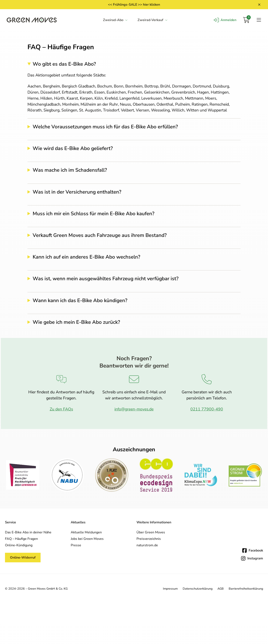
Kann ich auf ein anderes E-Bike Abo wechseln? (86, 257)
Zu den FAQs (61, 409)
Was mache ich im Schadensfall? (70, 170)
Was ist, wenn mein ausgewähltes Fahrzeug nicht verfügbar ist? (106, 279)
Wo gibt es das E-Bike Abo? (64, 64)
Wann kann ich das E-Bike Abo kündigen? (80, 301)
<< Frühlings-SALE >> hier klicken (134, 5)
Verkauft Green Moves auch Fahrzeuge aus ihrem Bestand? (100, 235)
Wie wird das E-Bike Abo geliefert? (73, 148)
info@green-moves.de (134, 409)
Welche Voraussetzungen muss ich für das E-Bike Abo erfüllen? (105, 127)
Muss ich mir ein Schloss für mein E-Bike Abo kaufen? (94, 214)
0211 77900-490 (207, 409)
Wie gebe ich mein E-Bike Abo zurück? (76, 322)
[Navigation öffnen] (259, 20)
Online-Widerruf (23, 558)
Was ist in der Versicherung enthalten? (77, 192)
